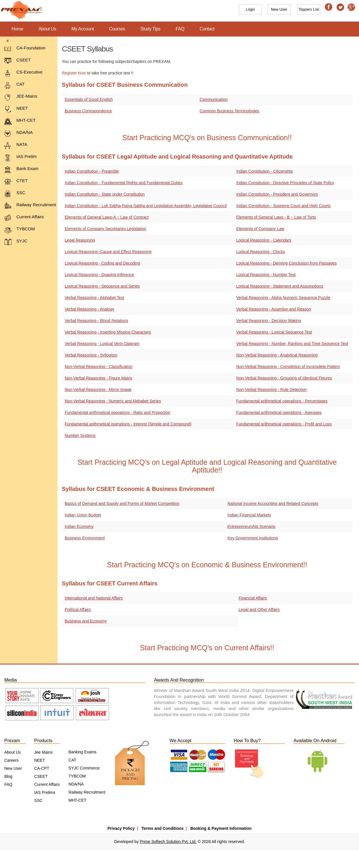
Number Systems (80, 435)
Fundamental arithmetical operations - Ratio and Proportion (117, 412)
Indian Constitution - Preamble (92, 171)
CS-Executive (23, 73)
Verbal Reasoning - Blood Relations (96, 321)
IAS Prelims (45, 792)
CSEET (18, 61)
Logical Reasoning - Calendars (265, 240)
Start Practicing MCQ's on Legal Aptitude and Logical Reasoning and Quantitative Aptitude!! (208, 466)
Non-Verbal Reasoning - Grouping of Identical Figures (285, 378)
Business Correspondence (88, 111)
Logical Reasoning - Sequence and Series (102, 286)
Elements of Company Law (261, 229)
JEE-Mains (21, 97)
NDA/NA (19, 133)
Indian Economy (79, 526)
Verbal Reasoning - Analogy (90, 309)
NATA (16, 145)
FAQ (180, 29)
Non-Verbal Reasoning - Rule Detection (273, 389)
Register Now (74, 73)
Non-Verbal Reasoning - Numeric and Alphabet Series (113, 401)
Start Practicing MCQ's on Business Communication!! (208, 138)
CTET (16, 182)
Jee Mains (43, 752)
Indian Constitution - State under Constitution (105, 194)
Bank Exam (21, 170)
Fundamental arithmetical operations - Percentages (283, 401)
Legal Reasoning (80, 240)
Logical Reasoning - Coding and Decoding (102, 263)
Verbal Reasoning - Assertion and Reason (275, 309)
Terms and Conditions (163, 828)
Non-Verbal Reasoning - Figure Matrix (98, 378)
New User (13, 768)
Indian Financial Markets (250, 515)
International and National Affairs (94, 598)
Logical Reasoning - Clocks (262, 252)
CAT (15, 85)
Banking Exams (82, 752)
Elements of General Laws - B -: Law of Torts (277, 217)
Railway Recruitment (30, 206)
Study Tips (150, 29)
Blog (8, 776)
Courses (117, 29)
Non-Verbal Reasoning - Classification (99, 367)
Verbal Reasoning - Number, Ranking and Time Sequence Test (293, 344)
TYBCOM (20, 230)
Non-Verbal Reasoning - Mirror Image (98, 389)
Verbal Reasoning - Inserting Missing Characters (108, 332)
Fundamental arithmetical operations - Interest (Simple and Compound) (128, 424)
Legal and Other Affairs (260, 609)
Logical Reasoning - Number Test (267, 275)
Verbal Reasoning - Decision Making (270, 321)
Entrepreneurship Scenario (253, 526)
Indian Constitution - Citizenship (266, 171)
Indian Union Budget (83, 515)
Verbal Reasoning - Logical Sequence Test (275, 332)
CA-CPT (42, 768)
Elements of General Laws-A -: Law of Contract (107, 217)
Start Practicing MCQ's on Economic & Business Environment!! (208, 565)
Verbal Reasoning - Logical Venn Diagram (102, 344)
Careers (11, 760)
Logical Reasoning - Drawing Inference (99, 275)
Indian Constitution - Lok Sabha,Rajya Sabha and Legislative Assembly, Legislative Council (146, 206)
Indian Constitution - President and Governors (278, 194)
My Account (83, 29)
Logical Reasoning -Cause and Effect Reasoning (108, 252)
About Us (47, 29)
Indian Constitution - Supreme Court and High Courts (285, 206)
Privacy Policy (121, 828)
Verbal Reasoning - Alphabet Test (94, 298)
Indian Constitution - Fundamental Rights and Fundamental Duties (124, 183)
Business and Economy (86, 621)
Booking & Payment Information (221, 828)
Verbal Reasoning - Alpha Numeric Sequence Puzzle (284, 298)
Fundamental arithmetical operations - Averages (280, 412)
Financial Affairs (254, 598)
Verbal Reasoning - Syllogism (91, 355)
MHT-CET (20, 121)
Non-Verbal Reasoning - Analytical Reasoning (278, 355)
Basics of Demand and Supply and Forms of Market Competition (122, 504)
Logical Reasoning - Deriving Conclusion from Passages (288, 263)
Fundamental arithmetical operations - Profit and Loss (285, 424)
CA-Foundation (25, 49)
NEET (16, 109)
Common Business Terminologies (231, 111)
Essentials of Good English (89, 99)
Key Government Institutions (254, 538)
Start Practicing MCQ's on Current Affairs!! (208, 648)
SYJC (16, 242)
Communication (215, 99)
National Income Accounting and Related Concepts (274, 504)
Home (17, 29)
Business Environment (85, 538)
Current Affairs (24, 218)
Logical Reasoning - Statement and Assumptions (281, 286)
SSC (15, 194)
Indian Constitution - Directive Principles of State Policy (286, 183)
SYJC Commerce (84, 768)
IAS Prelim (21, 158)
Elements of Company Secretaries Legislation (105, 229)
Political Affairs (78, 609)
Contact (207, 29)
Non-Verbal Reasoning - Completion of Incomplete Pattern (289, 367)
